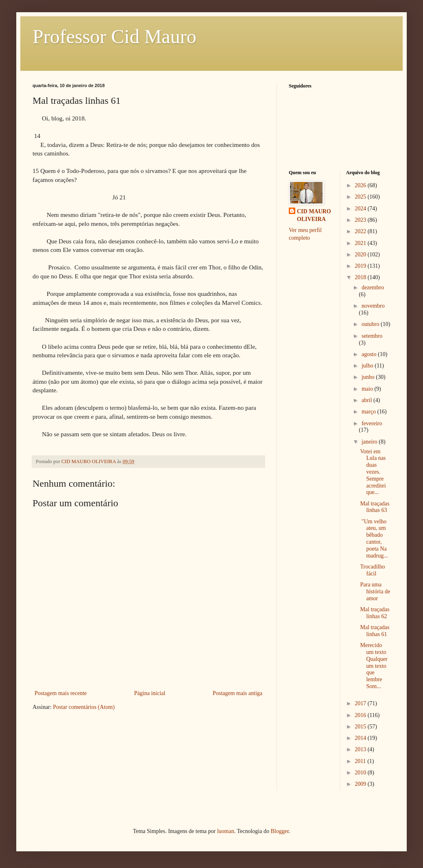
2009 (361, 784)
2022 (361, 231)
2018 (361, 277)
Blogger (279, 831)
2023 (361, 220)
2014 (361, 738)
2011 (361, 761)
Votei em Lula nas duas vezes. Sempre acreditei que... (373, 472)
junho (369, 377)
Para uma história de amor (375, 591)
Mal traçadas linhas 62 (375, 613)
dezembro (373, 288)
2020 (361, 255)
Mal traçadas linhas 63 (375, 507)
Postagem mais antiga (238, 693)
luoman (226, 831)
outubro (371, 324)
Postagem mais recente (61, 693)
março (369, 412)
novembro (373, 306)
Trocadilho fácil (372, 570)
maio (368, 389)
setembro (372, 336)
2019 (361, 266)
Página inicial (150, 693)
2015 (361, 727)
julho (368, 366)
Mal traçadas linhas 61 (375, 631)
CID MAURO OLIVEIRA (314, 215)
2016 (361, 715)
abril (367, 400)
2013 (361, 749)
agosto (370, 354)
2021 (361, 243)
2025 (361, 197)
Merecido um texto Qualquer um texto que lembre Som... (374, 666)
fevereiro (372, 423)
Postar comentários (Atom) (84, 707)
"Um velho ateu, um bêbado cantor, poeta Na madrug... (374, 539)
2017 (361, 703)
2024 (361, 209)
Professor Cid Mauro (114, 36)
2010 (361, 773)
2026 (361, 185)
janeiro (370, 442)
